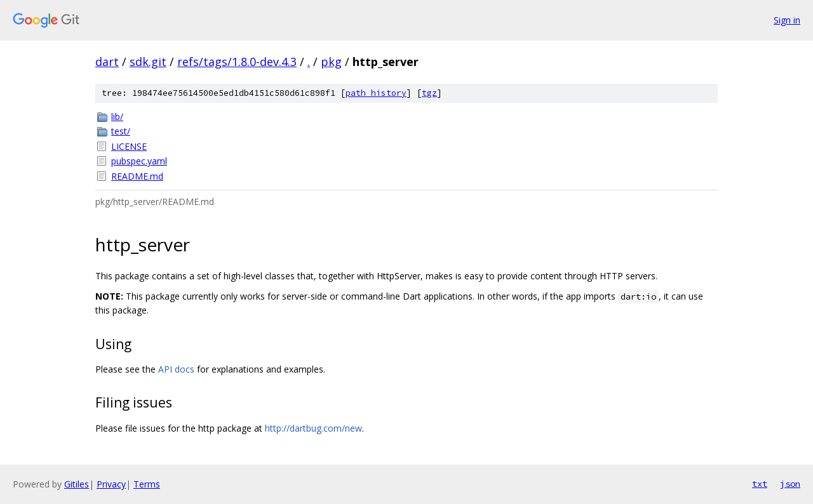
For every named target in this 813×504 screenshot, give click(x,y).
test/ (121, 131)
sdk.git (148, 62)
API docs (176, 369)
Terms (147, 484)
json (790, 484)
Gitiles (77, 484)
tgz (429, 93)
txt (760, 484)
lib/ (117, 116)
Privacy (111, 484)
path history (376, 93)
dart (107, 62)
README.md (137, 176)
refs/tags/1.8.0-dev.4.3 (237, 62)
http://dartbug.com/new (313, 428)
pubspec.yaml (139, 161)
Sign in (787, 20)
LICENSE (129, 146)
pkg (331, 62)
